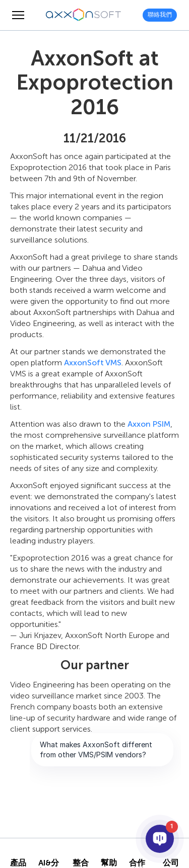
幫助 (109, 863)
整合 (81, 863)
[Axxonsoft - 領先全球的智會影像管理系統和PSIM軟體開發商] (84, 15)
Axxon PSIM (149, 424)
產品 (18, 863)
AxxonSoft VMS (93, 363)
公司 (171, 863)
